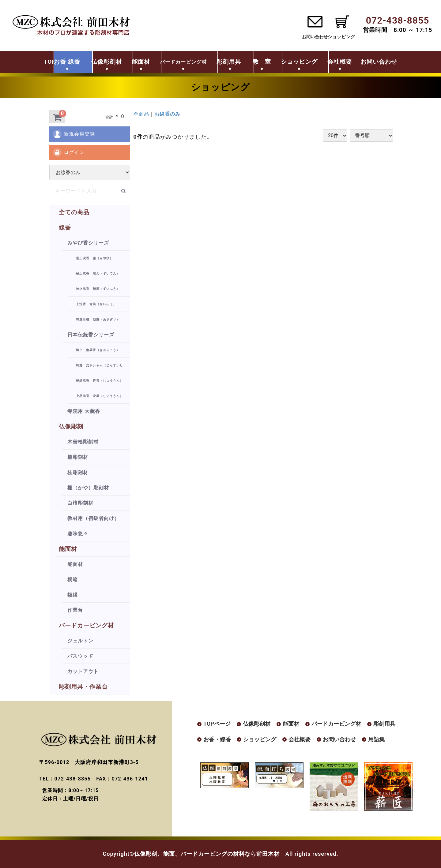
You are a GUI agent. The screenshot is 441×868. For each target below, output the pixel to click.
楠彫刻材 (78, 457)
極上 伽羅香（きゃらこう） (98, 350)
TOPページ (217, 724)
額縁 (73, 595)
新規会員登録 (74, 134)
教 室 (276, 62)
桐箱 (73, 580)
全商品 (141, 114)
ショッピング (318, 62)
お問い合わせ (306, 37)
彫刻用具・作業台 (83, 687)
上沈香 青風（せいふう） (96, 304)
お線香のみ (167, 114)
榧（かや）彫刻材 (88, 488)
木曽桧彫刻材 (83, 442)
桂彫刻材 (78, 472)
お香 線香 (54, 62)
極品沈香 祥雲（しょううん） (100, 381)
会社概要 (364, 62)
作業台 (75, 610)
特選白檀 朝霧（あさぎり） (98, 319)
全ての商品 (74, 212)
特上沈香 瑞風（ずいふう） (98, 289)
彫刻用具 (238, 62)
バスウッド (80, 656)
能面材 (139, 62)
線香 (65, 228)
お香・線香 (217, 736)
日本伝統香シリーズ (91, 335)
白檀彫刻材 (80, 503)
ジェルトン (80, 641)
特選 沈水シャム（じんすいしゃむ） (103, 365)
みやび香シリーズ (88, 243)
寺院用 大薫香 (84, 411)
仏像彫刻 (71, 427)
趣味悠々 (78, 534)
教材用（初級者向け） (93, 518)
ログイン (68, 152)
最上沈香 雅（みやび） (94, 258)
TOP (19, 62)
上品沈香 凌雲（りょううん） (100, 396)
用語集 (376, 736)
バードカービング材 (86, 625)
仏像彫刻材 (99, 62)
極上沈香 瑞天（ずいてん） (98, 273)
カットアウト (83, 671)
